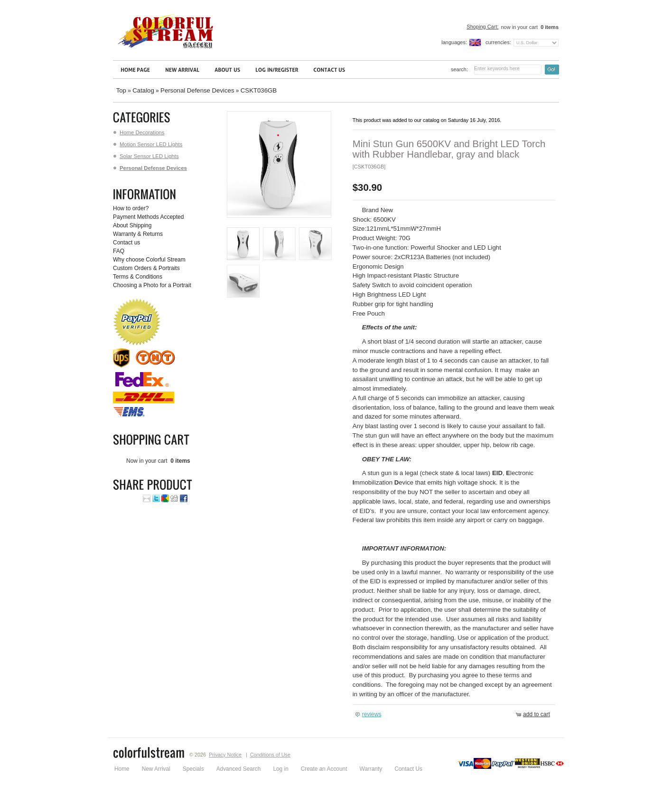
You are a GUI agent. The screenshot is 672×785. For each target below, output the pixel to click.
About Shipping (132, 225)
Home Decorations (139, 132)
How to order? (131, 208)
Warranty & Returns (138, 234)
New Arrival (156, 769)
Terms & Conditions (138, 277)
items (549, 27)
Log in (280, 769)
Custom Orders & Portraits (146, 268)
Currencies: (498, 42)
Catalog (143, 90)
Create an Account (324, 769)
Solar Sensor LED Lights (146, 156)
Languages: (454, 42)
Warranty (371, 769)
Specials (193, 769)
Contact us (126, 243)
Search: (459, 69)
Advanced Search (239, 769)
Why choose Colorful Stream (149, 260)
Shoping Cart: (482, 27)
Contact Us (408, 769)
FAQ (119, 251)
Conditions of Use (270, 755)
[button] (369, 715)
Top (121, 90)
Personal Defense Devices (197, 90)
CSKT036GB (259, 90)
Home (122, 769)
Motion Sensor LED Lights (148, 144)
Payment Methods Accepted (148, 217)
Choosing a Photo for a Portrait (152, 285)
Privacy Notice (225, 755)
